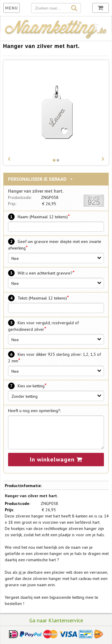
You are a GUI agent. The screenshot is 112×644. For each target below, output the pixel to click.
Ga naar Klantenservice (56, 620)
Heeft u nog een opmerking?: (34, 411)
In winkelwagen (56, 459)
